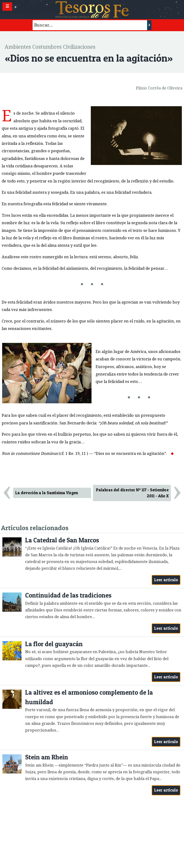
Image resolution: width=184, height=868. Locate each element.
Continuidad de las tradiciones (68, 595)
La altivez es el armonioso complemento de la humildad (89, 697)
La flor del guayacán (54, 644)
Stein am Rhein (47, 757)
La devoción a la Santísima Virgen (47, 493)
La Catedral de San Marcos (62, 540)
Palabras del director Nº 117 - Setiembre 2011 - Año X (132, 493)
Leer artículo (166, 580)
